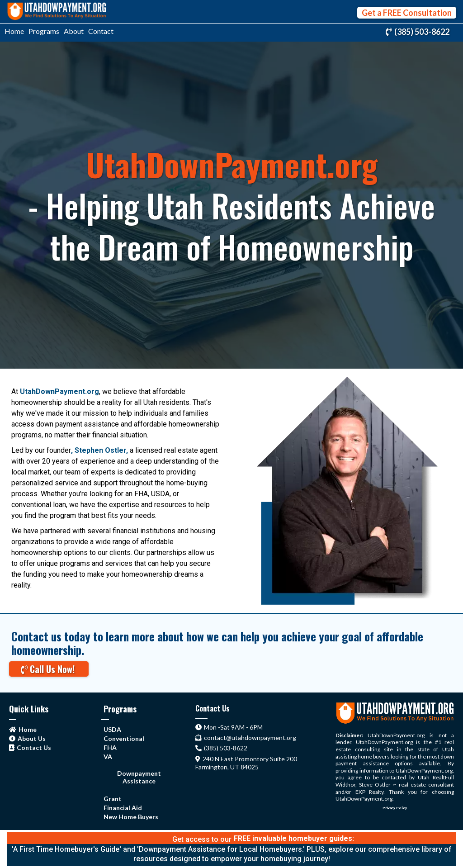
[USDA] (112, 729)
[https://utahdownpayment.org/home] (57, 12)
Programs (44, 31)
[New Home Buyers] (131, 816)
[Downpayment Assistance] (139, 777)
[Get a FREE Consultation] (407, 13)
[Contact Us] (31, 747)
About (74, 31)
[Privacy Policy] (395, 807)
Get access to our (202, 839)
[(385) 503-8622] (419, 32)
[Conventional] (124, 738)
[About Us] (28, 738)
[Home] (24, 729)
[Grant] (113, 798)
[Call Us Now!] (49, 669)
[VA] (108, 756)
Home (14, 31)
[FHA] (110, 747)
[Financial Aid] (123, 807)
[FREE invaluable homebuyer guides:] (294, 838)
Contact (101, 31)
